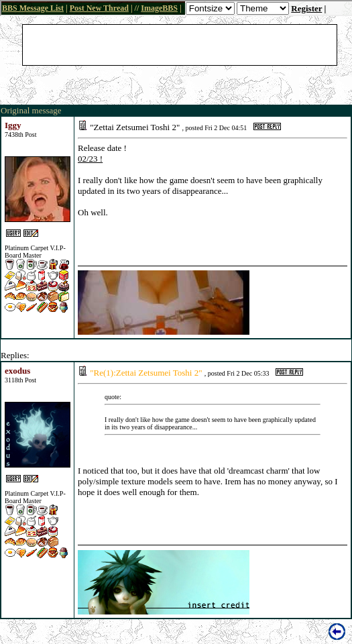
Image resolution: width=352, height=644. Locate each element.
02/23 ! (90, 159)
